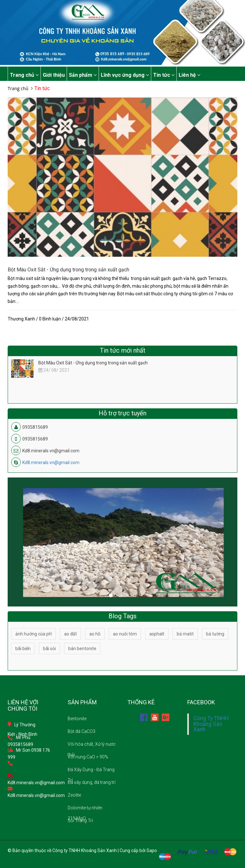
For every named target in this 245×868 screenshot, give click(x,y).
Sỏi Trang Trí (80, 821)
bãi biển (23, 649)
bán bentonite (82, 649)
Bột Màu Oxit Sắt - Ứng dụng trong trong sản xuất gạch (68, 270)
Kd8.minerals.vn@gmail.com (51, 463)
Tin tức (164, 75)
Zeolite (74, 795)
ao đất (71, 634)
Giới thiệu (54, 75)
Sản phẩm (83, 75)
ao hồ (95, 634)
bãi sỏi (49, 649)
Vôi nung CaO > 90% (88, 757)
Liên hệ (189, 75)
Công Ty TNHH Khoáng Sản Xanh (211, 724)
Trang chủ (24, 75)
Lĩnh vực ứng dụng (125, 75)
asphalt (157, 634)
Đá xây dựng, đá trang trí (92, 782)
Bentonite (77, 719)
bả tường (215, 634)
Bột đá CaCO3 (82, 731)
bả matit (185, 634)
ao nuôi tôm (125, 634)
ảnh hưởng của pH (33, 634)
